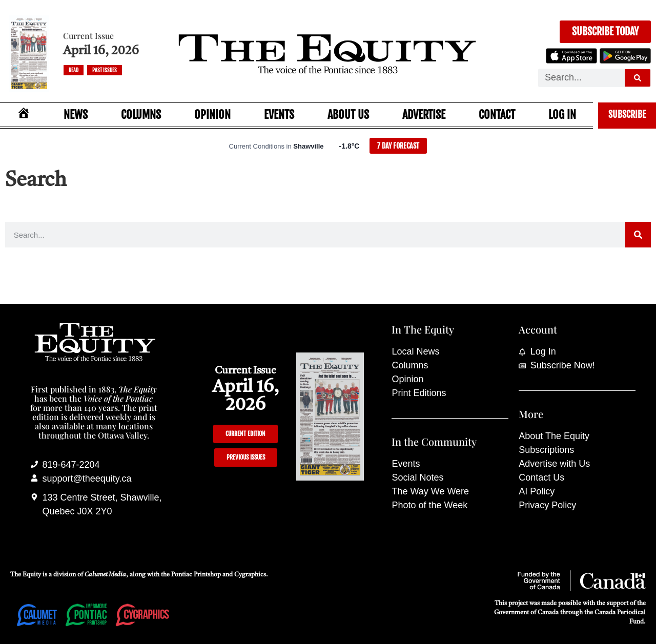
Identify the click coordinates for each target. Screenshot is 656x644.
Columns (141, 115)
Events (279, 115)
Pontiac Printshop (196, 575)
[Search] (638, 78)
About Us (348, 115)
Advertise (424, 115)
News (76, 115)
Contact (497, 115)
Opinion (212, 115)
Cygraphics (250, 575)
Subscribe (627, 114)
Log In (562, 115)
